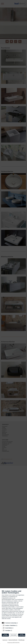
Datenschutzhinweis (13, 640)
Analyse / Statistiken (10, 625)
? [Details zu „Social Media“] (15, 628)
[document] (13, 606)
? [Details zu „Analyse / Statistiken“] (19, 625)
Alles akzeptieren (22, 635)
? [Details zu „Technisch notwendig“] (19, 623)
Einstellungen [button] (21, 640)
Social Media (9, 628)
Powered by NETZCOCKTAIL (13, 643)
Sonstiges (8, 630)
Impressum (5, 640)
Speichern (13, 635)
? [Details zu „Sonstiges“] (13, 630)
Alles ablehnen (5, 635)
